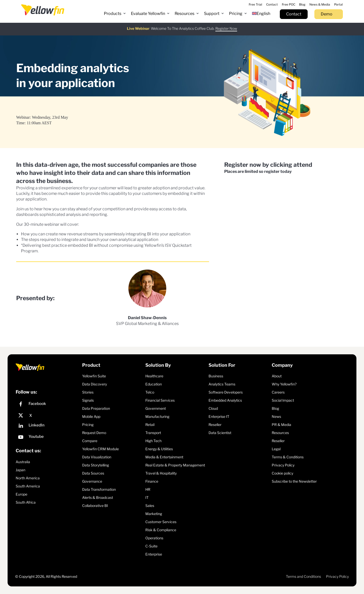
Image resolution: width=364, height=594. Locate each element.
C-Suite (151, 546)
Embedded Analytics (225, 400)
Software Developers (226, 392)
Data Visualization (97, 457)
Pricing (88, 425)
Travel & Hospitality (161, 473)
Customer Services (161, 522)
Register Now (226, 25)
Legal (276, 449)
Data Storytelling (96, 465)
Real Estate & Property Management (175, 465)
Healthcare (154, 376)
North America (28, 478)
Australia (23, 462)
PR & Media (281, 425)
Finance (152, 481)
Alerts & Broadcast (98, 497)
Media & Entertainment (164, 457)
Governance (92, 481)
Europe (21, 494)
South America (28, 486)
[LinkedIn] (48, 426)
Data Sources (93, 473)
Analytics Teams (222, 384)
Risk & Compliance (161, 530)
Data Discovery (95, 384)
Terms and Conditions (303, 576)
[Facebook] (48, 405)
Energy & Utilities (159, 449)
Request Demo (94, 433)
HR (148, 489)
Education (154, 384)
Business (216, 376)
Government (156, 408)
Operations (154, 538)
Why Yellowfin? (284, 384)
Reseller (215, 425)
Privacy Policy (283, 465)
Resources (280, 433)
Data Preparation (96, 408)
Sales (150, 506)
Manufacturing (157, 416)
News (276, 416)
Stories (88, 392)
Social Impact (283, 400)
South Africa (26, 502)
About (277, 376)
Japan (20, 470)
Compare (90, 441)
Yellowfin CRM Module (100, 449)
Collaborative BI (95, 506)
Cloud (213, 408)
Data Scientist (220, 433)
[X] (48, 416)
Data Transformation (99, 489)
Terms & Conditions (288, 457)
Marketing (154, 514)
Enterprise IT (219, 416)
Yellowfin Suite (94, 376)
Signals (88, 400)
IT (147, 497)
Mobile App (91, 416)
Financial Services (160, 400)
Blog (275, 408)
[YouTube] (48, 438)
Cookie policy (282, 473)
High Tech (153, 441)
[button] (115, 14)
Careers (278, 392)
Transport (153, 433)
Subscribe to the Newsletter (294, 481)
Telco (150, 392)
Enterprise (154, 554)
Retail (150, 425)
